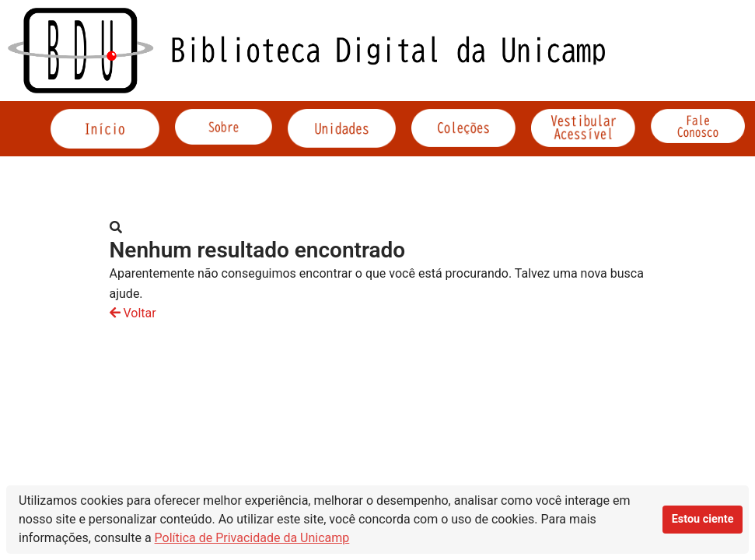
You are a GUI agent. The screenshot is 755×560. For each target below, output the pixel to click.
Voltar (133, 313)
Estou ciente (703, 519)
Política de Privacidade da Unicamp (252, 538)
